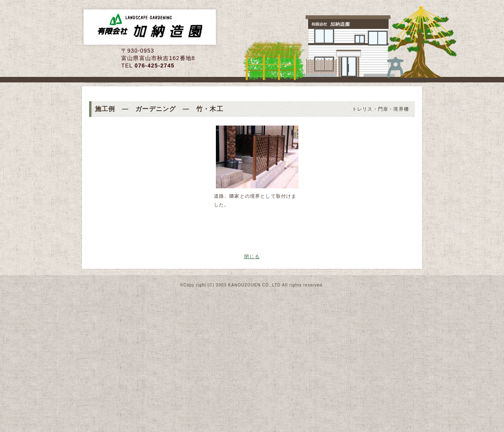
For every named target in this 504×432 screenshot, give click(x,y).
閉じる (252, 257)
